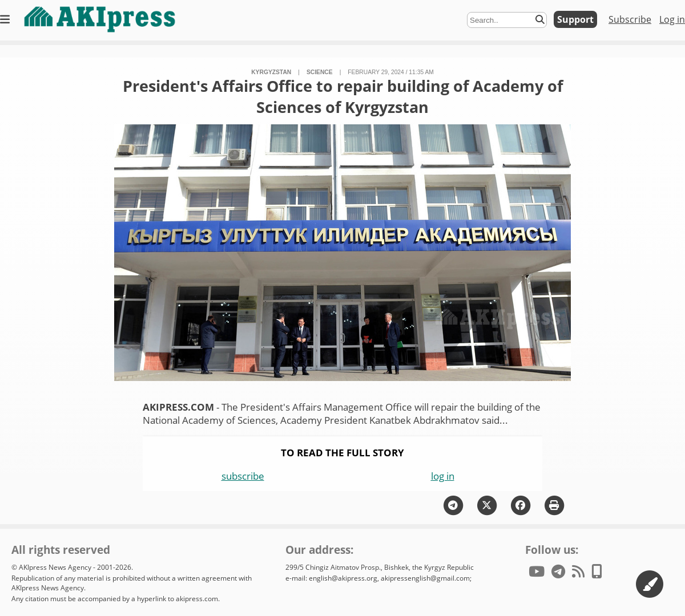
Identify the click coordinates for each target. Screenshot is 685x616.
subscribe (243, 476)
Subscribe (630, 19)
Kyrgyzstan (271, 72)
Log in (672, 19)
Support (575, 19)
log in (443, 476)
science (320, 72)
